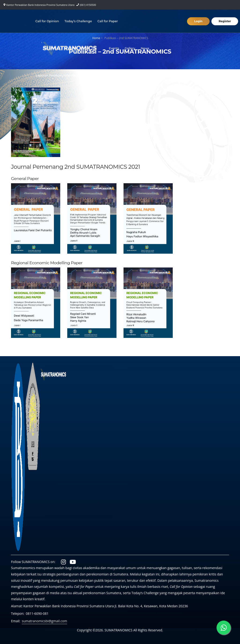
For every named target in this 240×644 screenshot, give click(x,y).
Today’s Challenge (78, 21)
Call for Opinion (47, 21)
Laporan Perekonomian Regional (61, 75)
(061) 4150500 (88, 5)
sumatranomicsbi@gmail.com (44, 621)
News (145, 48)
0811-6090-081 (37, 613)
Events (114, 48)
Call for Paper (108, 21)
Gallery (130, 48)
